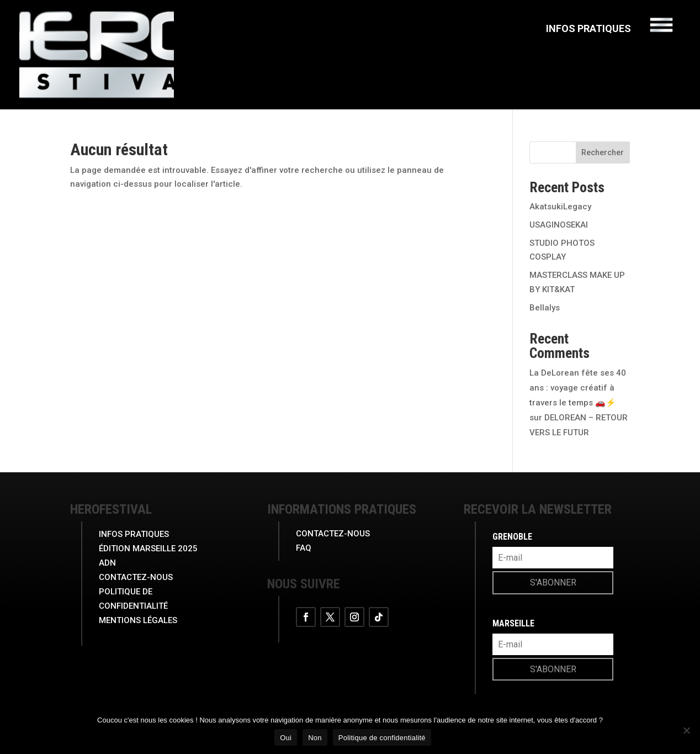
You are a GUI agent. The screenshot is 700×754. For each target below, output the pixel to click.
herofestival (111, 509)
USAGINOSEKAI (559, 225)
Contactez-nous (333, 534)
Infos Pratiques (588, 30)
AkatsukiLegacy (560, 207)
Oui (286, 738)
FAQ (304, 548)
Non (315, 738)
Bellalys (545, 308)
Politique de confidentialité (382, 738)
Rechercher (603, 152)
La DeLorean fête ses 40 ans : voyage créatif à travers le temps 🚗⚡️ (578, 388)
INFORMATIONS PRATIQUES (342, 509)
